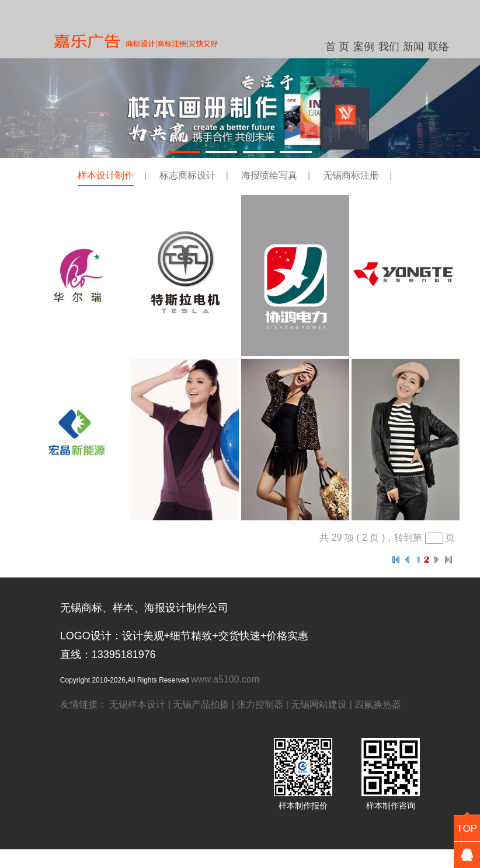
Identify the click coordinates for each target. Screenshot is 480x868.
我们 (389, 47)
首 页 (337, 47)
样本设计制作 (106, 175)
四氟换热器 (378, 704)
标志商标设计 (187, 175)
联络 (439, 47)
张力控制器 (260, 704)
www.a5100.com (225, 679)
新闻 (413, 47)
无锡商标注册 (351, 175)
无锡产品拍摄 (201, 704)
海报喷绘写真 (269, 175)
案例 (364, 47)
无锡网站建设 (319, 704)
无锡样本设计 (137, 704)
